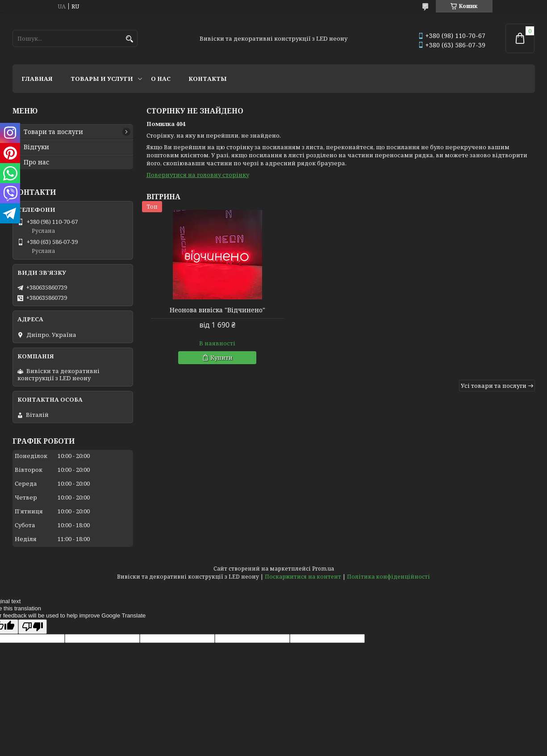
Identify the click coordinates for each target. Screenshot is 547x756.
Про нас (36, 162)
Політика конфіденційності (388, 577)
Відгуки (36, 147)
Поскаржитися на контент (303, 577)
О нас (161, 79)
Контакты (208, 79)
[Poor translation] (33, 627)
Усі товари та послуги (494, 386)
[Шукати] (130, 39)
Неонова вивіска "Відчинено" (209, 310)
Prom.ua (323, 569)
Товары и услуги (102, 79)
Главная (37, 79)
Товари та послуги (53, 132)
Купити (213, 357)
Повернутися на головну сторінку (198, 175)
